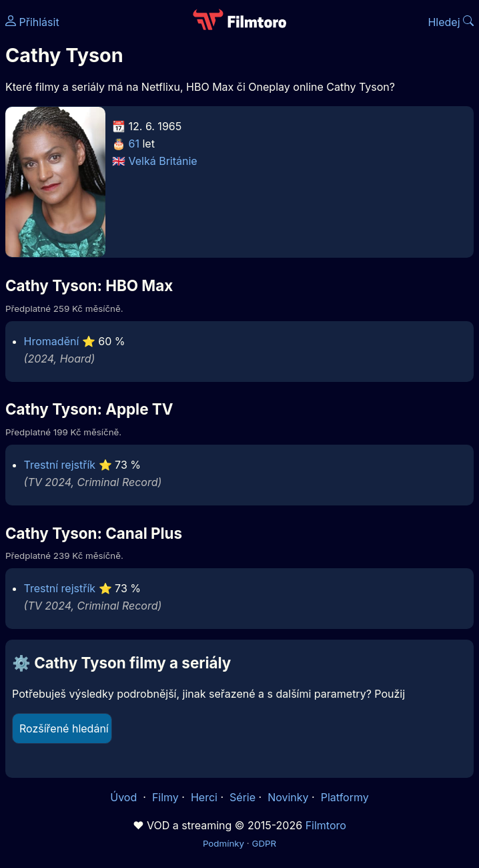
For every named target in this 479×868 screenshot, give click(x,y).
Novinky (288, 797)
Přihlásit (32, 22)
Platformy (345, 797)
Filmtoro (326, 825)
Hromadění (52, 341)
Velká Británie (163, 161)
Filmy (165, 797)
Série (243, 797)
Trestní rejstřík (60, 465)
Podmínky (223, 843)
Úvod (125, 797)
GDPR (264, 843)
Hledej (451, 22)
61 (134, 144)
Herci (204, 797)
